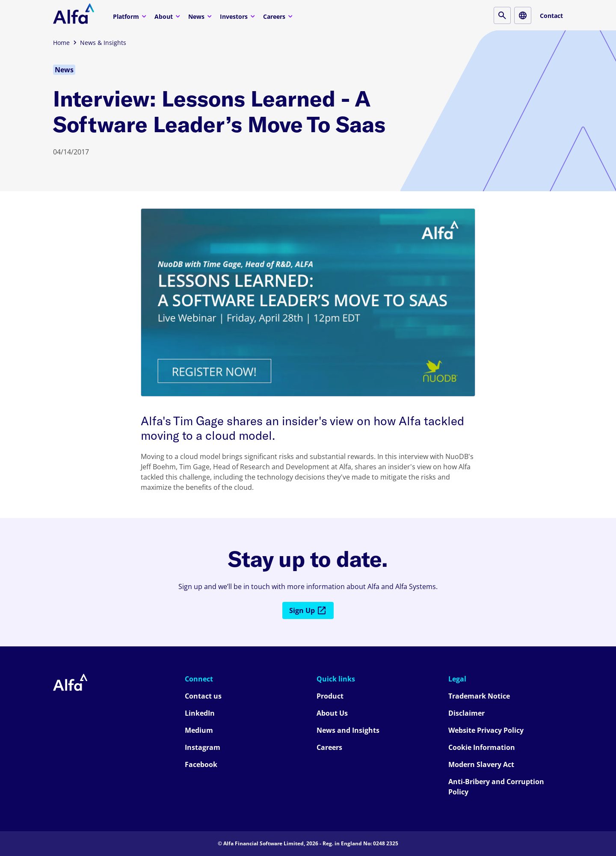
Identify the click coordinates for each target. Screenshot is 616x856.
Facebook (201, 764)
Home (61, 43)
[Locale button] (523, 15)
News (201, 16)
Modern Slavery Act (481, 764)
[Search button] (502, 15)
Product (330, 696)
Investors (238, 16)
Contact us (203, 696)
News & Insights (103, 43)
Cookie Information (482, 747)
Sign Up (308, 610)
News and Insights (348, 730)
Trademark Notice (479, 696)
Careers (279, 16)
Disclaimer (466, 713)
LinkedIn (200, 713)
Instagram (203, 747)
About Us (332, 713)
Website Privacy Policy (486, 730)
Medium (199, 730)
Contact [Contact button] (551, 16)
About (168, 16)
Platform (131, 16)
